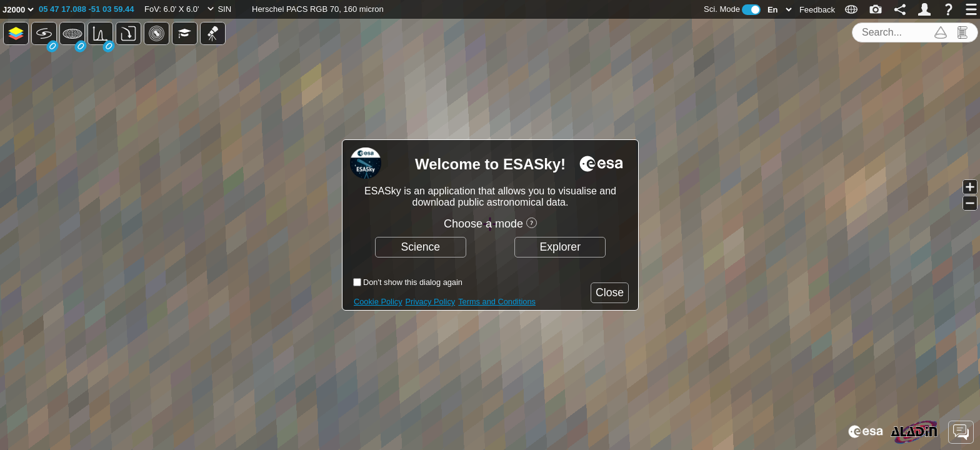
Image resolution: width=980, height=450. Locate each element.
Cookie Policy (378, 302)
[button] (87, 9)
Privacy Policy (431, 302)
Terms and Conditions (497, 302)
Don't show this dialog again (413, 282)
